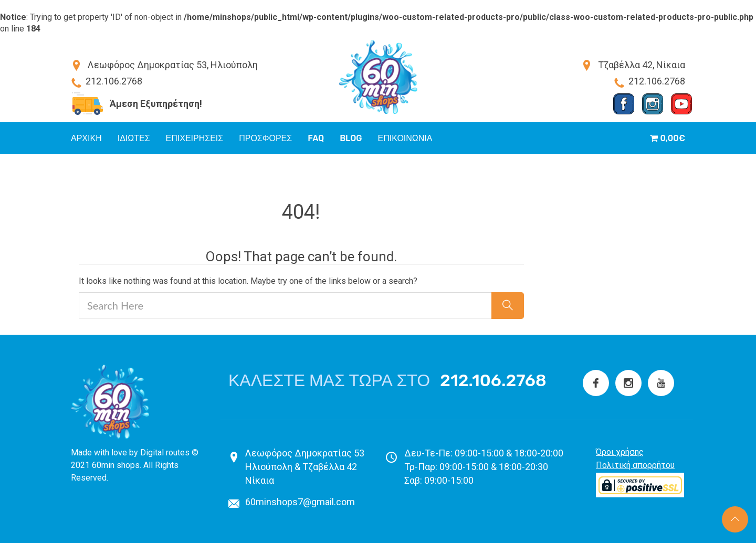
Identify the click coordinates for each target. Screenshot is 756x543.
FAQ (316, 138)
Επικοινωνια (405, 138)
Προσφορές (265, 138)
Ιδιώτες (134, 138)
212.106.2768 (493, 380)
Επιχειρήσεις (195, 138)
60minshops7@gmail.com (300, 502)
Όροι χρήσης (620, 452)
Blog (351, 138)
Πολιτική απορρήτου (635, 465)
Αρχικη (86, 138)
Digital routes (165, 453)
